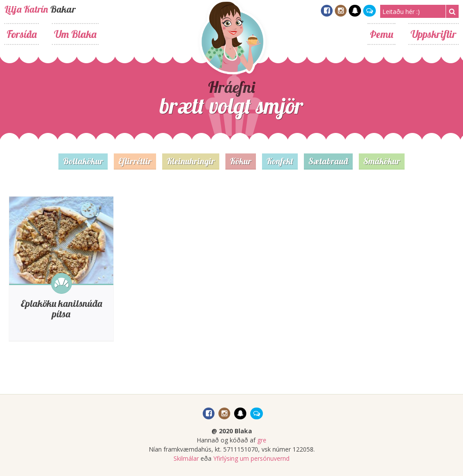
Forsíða (22, 34)
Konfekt (280, 161)
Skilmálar (186, 458)
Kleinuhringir (191, 161)
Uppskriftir (434, 34)
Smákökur (382, 161)
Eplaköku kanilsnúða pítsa (61, 309)
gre (262, 440)
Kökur (241, 161)
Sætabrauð (328, 161)
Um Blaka (75, 34)
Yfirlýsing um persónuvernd (251, 458)
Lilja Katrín (26, 9)
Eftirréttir (135, 161)
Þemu (381, 34)
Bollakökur (83, 161)
